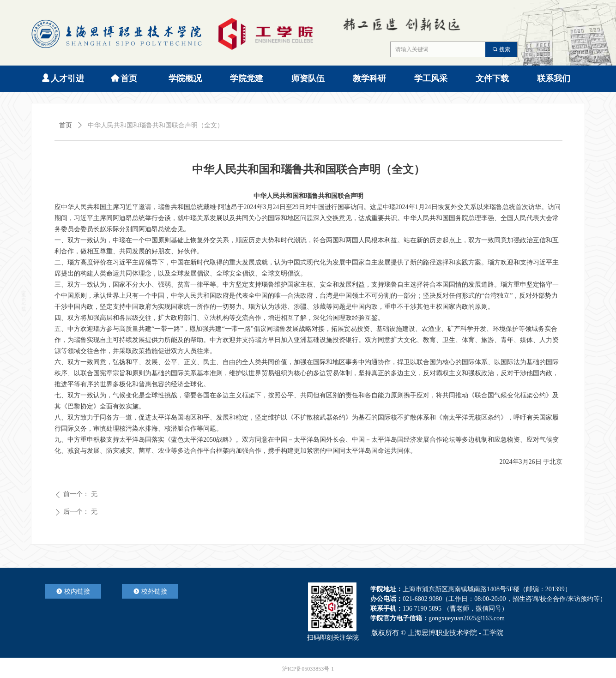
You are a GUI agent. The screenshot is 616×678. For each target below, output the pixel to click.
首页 (66, 125)
